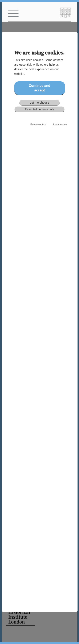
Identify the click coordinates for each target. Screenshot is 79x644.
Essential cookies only (40, 109)
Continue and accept (39, 88)
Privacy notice (38, 125)
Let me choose (40, 103)
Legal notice (60, 125)
